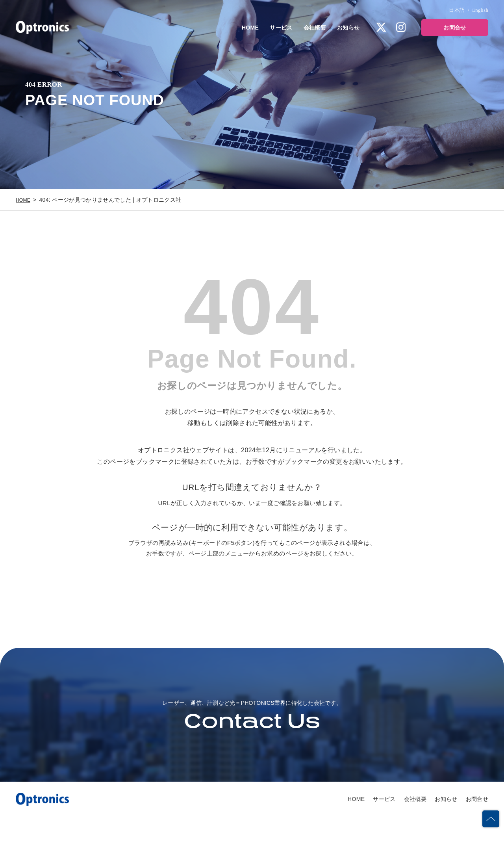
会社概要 (315, 28)
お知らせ (348, 28)
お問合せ (455, 28)
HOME (250, 28)
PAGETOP (490, 807)
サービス (281, 28)
